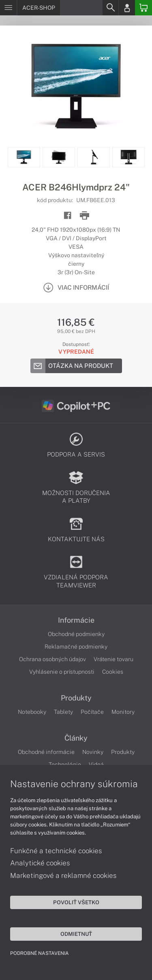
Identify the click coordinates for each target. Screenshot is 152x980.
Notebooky (32, 712)
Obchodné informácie (46, 752)
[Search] (110, 8)
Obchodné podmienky (76, 634)
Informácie (76, 620)
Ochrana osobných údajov (52, 659)
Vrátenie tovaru (113, 659)
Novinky (93, 752)
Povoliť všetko (76, 902)
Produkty (76, 698)
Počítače (92, 712)
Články (76, 738)
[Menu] (8, 8)
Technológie (65, 764)
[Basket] (143, 8)
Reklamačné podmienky (76, 647)
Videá (96, 764)
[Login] (127, 8)
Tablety (63, 712)
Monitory (123, 712)
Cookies (113, 672)
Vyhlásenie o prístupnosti (62, 672)
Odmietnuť (76, 934)
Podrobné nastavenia (40, 953)
